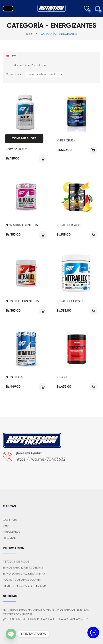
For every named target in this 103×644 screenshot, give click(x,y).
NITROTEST (64, 377)
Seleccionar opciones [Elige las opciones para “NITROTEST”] (93, 387)
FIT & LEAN (10, 538)
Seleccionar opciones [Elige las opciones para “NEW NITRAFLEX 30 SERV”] (43, 235)
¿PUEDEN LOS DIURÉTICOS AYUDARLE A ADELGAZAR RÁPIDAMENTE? (45, 619)
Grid (7, 57)
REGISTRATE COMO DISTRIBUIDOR (24, 586)
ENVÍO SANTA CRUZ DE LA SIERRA (24, 574)
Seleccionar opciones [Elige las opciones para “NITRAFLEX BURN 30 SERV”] (43, 311)
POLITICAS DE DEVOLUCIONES (22, 580)
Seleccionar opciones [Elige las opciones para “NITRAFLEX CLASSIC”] (93, 311)
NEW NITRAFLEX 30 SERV (22, 225)
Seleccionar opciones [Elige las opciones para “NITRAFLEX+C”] (43, 387)
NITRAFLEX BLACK (68, 225)
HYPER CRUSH (66, 141)
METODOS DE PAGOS (16, 562)
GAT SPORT (10, 520)
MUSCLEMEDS (11, 532)
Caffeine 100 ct (16, 149)
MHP (6, 526)
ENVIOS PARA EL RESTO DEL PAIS (23, 568)
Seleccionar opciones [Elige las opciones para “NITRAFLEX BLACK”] (93, 235)
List (14, 57)
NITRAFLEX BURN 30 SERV (23, 301)
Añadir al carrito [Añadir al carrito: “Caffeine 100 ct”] (43, 159)
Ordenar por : (14, 74)
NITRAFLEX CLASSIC (70, 301)
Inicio (29, 34)
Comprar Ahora (24, 138)
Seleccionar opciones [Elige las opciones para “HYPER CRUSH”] (93, 150)
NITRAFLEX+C (15, 377)
